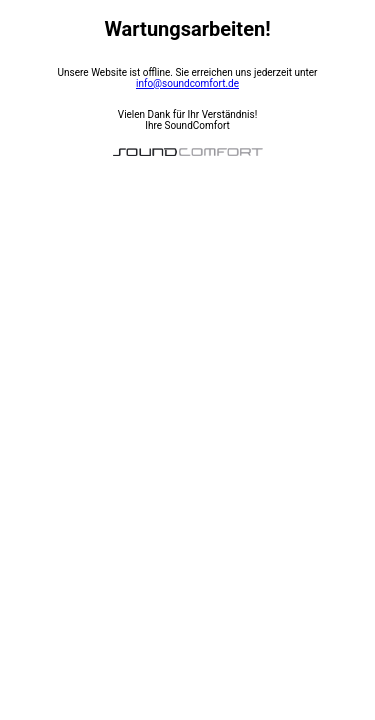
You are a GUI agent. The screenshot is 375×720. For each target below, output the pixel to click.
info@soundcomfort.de (187, 83)
